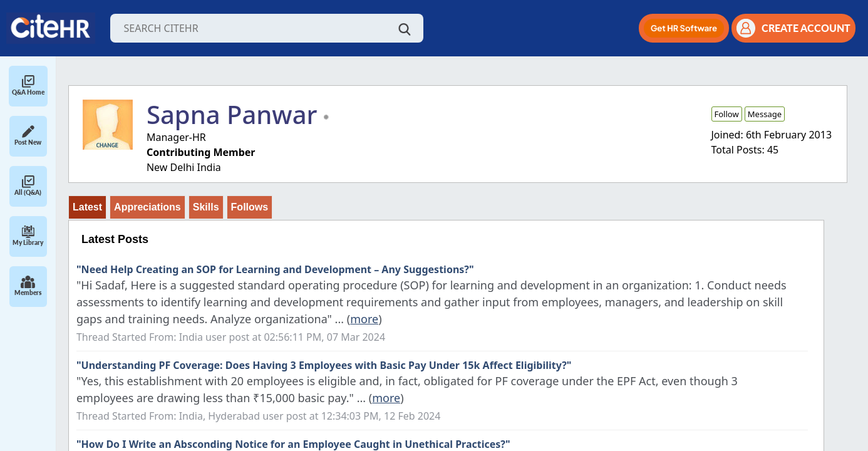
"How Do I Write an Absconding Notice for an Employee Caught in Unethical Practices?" (293, 444)
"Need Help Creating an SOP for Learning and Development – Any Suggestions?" (275, 269)
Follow (727, 114)
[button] (684, 28)
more (364, 319)
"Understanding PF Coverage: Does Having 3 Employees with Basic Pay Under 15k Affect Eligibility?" (324, 365)
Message (765, 114)
